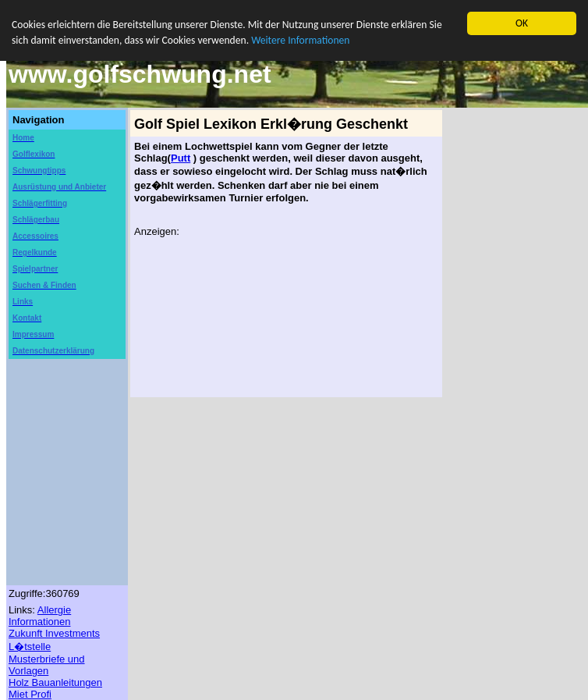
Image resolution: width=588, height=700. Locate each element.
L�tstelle (30, 647)
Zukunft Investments (54, 633)
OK (522, 23)
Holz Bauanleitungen (55, 682)
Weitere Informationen (300, 40)
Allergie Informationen (40, 616)
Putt (181, 158)
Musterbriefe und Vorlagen (47, 665)
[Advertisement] (55, 407)
